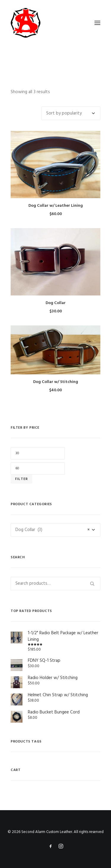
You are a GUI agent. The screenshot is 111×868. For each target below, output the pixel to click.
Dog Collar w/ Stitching (56, 382)
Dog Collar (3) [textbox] (53, 530)
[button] (97, 23)
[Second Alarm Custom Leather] (55, 23)
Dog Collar (56, 303)
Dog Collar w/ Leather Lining (56, 206)
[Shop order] (71, 113)
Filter (21, 479)
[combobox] (55, 530)
